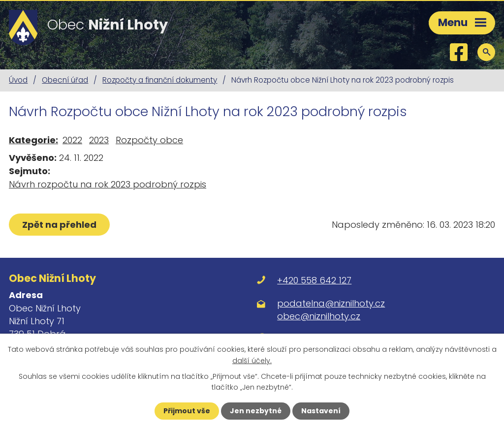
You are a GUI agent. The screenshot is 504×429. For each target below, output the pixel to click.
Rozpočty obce (149, 140)
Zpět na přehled (59, 225)
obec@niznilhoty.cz (319, 316)
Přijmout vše (187, 411)
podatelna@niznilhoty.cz (331, 303)
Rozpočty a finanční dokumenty (160, 80)
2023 (99, 140)
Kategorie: (33, 140)
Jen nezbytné (256, 411)
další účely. (252, 360)
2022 (72, 140)
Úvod (18, 80)
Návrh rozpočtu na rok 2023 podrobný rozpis (108, 184)
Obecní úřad (65, 80)
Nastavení (321, 411)
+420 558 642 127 (314, 280)
